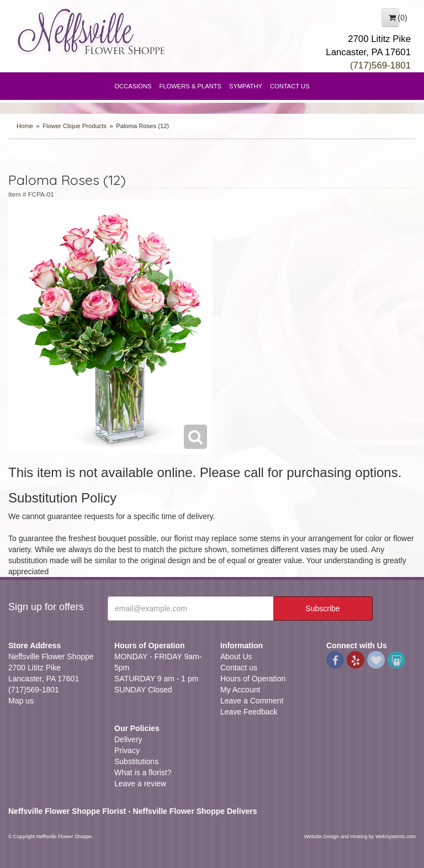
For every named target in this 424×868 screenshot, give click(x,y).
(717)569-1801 (380, 65)
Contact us (239, 668)
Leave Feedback (249, 712)
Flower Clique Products (75, 126)
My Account (240, 690)
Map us (21, 701)
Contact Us (290, 86)
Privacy (127, 750)
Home (25, 126)
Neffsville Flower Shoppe (91, 31)
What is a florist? (143, 772)
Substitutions (136, 761)
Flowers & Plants (191, 86)
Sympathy (246, 86)
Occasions (133, 86)
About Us (236, 657)
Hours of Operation (253, 679)
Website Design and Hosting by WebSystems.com (360, 837)
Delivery (128, 739)
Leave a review (140, 784)
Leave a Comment (252, 701)
